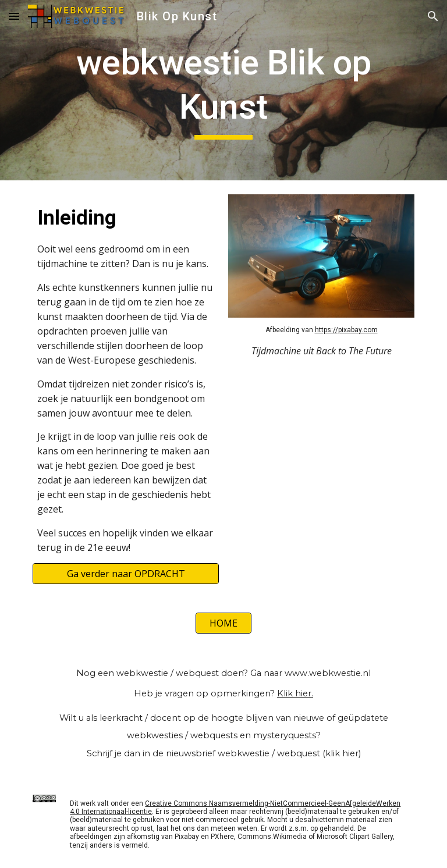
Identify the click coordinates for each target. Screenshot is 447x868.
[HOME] (223, 623)
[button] (14, 16)
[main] (223, 90)
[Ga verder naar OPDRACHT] (125, 574)
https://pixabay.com (346, 330)
